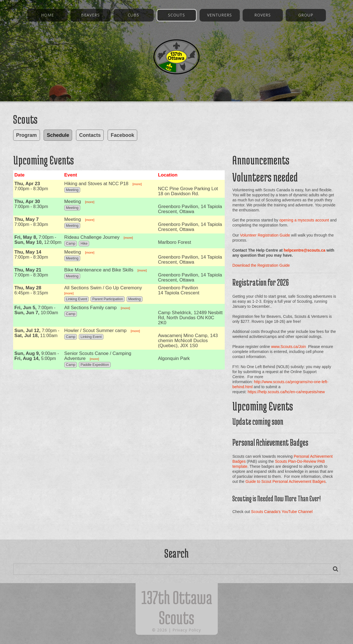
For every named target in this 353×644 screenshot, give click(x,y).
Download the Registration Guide (261, 265)
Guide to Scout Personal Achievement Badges (286, 481)
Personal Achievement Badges (270, 442)
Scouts (176, 15)
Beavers (90, 15)
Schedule (58, 135)
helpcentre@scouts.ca (305, 250)
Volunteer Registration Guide (265, 235)
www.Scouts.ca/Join (289, 347)
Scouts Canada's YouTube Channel (282, 512)
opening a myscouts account (304, 220)
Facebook (122, 135)
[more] (137, 184)
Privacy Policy (187, 630)
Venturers (220, 15)
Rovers (263, 15)
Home (48, 15)
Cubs (133, 15)
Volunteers (252, 177)
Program (27, 135)
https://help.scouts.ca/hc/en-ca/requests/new (286, 392)
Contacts (90, 135)
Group (306, 15)
